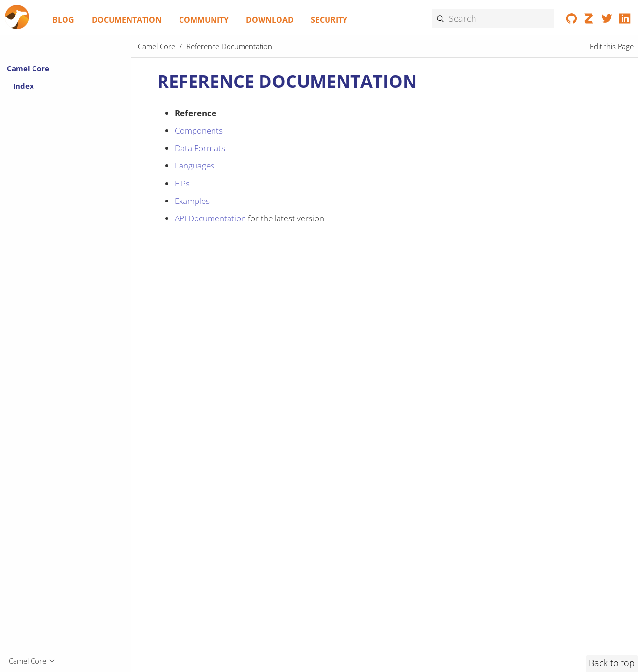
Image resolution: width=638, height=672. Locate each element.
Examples (192, 201)
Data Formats (200, 148)
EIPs (182, 183)
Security (329, 20)
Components (199, 130)
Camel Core (28, 68)
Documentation (127, 20)
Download (270, 20)
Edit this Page (612, 46)
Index (24, 86)
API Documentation (210, 218)
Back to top (612, 663)
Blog (63, 20)
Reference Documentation (229, 46)
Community (204, 20)
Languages (195, 165)
